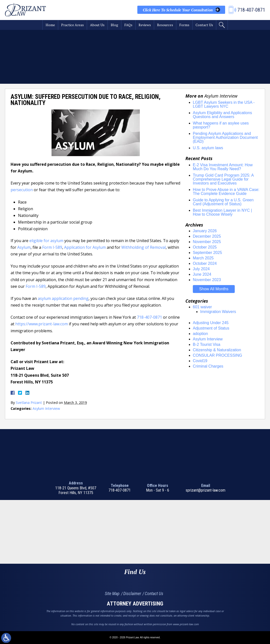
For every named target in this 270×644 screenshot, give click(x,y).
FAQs (128, 25)
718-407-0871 (149, 317)
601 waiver (202, 307)
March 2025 (203, 258)
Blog (114, 25)
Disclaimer (132, 593)
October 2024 (205, 263)
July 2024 (201, 269)
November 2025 (207, 242)
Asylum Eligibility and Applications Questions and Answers (222, 115)
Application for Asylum (85, 247)
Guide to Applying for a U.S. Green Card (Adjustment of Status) (223, 202)
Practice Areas (72, 25)
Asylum (24, 247)
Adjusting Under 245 (211, 323)
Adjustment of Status (211, 328)
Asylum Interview (46, 408)
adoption (200, 334)
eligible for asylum (46, 241)
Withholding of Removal (144, 247)
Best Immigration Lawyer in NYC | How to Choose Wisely (222, 212)
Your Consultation (178, 10)
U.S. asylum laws (208, 148)
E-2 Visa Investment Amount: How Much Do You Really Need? (223, 167)
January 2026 (205, 231)
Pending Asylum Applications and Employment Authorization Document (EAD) (225, 137)
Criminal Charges (208, 366)
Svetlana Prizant (29, 403)
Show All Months (214, 289)
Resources (165, 25)
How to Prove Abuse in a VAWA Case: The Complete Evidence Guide (226, 192)
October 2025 (205, 247)
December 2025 (207, 236)
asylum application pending (63, 298)
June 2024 (202, 274)
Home (50, 25)
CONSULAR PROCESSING (217, 355)
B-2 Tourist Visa (207, 344)
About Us (97, 25)
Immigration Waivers (218, 312)
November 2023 (207, 280)
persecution (22, 190)
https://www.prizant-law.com (42, 324)
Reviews (145, 25)
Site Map (112, 593)
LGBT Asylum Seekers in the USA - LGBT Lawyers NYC (224, 104)
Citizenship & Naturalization (217, 350)
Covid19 (200, 361)
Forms (184, 25)
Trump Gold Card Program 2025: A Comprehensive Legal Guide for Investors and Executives (223, 179)
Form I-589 (52, 247)
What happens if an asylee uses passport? (221, 125)
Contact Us (204, 25)
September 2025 (207, 253)
